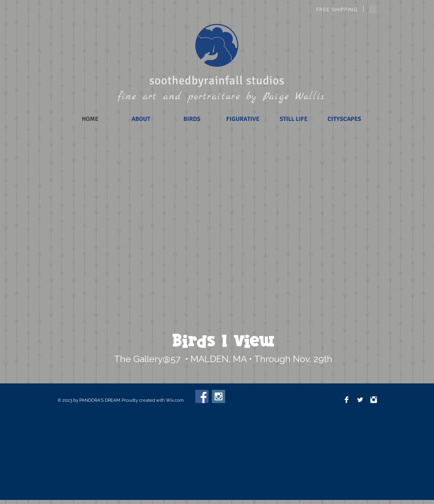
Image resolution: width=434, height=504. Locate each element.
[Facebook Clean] (347, 400)
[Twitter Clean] (360, 400)
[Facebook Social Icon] (202, 396)
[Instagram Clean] (374, 400)
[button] (372, 8)
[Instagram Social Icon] (219, 396)
